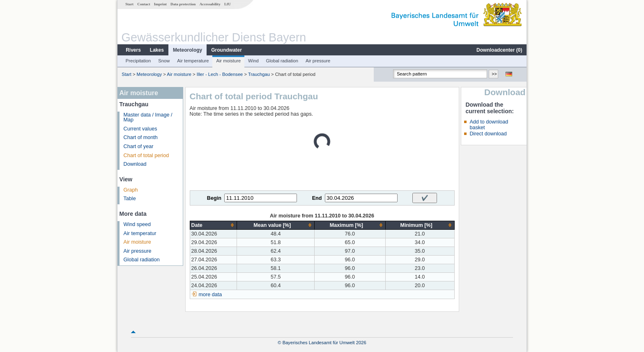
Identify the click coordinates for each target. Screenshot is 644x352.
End (317, 198)
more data (210, 295)
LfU (228, 4)
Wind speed (137, 224)
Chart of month (141, 137)
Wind (253, 61)
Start (129, 4)
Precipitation (138, 61)
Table (130, 199)
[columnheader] (213, 225)
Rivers (133, 50)
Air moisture (228, 61)
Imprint (160, 4)
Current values (140, 129)
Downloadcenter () (499, 50)
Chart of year (139, 146)
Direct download (488, 134)
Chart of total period (146, 155)
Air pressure (318, 61)
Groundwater (227, 50)
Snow (164, 61)
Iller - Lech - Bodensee (220, 74)
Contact (144, 4)
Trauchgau (259, 74)
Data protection (183, 4)
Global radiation (282, 61)
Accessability (210, 4)
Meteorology (187, 50)
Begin (214, 198)
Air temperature (193, 61)
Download (135, 164)
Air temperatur (140, 233)
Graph (131, 190)
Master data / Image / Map (148, 118)
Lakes (157, 50)
